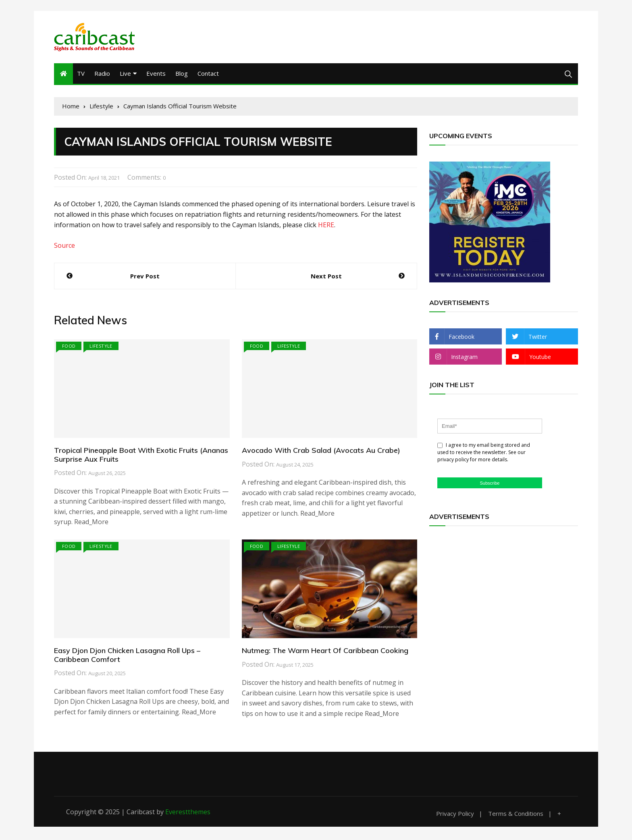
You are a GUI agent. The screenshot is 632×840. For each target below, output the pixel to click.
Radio (102, 75)
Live (125, 75)
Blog (182, 75)
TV (81, 75)
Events (156, 75)
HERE (326, 226)
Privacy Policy (455, 814)
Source (64, 247)
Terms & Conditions (516, 814)
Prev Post (145, 277)
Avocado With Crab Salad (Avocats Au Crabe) (321, 451)
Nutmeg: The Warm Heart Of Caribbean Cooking (325, 652)
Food (69, 347)
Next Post (326, 277)
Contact (208, 75)
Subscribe (490, 484)
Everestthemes (188, 813)
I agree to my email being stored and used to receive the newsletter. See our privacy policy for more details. (484, 453)
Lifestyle (101, 347)
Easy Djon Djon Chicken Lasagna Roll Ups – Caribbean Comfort (127, 656)
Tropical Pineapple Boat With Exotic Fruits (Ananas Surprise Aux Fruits (141, 456)
